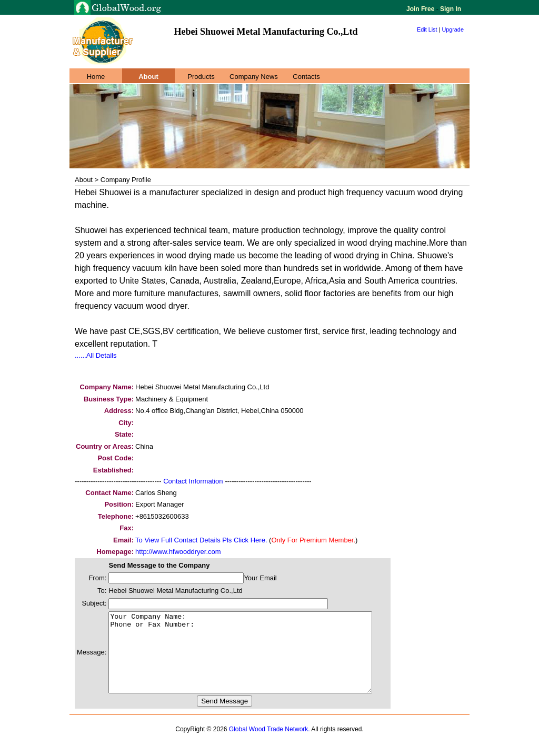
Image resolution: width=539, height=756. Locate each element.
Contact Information (193, 481)
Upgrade (453, 29)
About (148, 77)
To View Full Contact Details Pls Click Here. (201, 540)
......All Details (96, 355)
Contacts (306, 77)
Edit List (427, 29)
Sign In (450, 9)
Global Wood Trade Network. (269, 745)
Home (96, 77)
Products (201, 77)
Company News (254, 77)
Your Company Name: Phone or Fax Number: (256, 660)
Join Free (421, 9)
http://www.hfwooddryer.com (178, 552)
